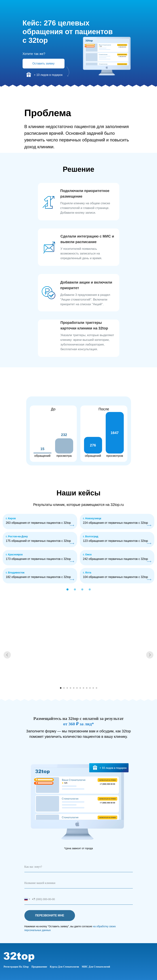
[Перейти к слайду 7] (80, 688)
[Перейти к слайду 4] (70, 688)
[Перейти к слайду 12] (96, 688)
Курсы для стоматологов (64, 967)
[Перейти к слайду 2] (64, 688)
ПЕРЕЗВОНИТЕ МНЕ (55, 916)
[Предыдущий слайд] (7, 655)
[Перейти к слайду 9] (87, 688)
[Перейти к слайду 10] (90, 688)
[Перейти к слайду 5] (74, 688)
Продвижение (39, 967)
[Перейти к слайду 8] (83, 688)
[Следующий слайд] (150, 655)
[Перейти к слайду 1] (61, 688)
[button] (75, 589)
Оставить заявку (43, 63)
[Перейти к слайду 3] (67, 688)
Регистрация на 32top (16, 967)
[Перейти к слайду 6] (77, 688)
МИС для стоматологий (96, 967)
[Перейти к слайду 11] (93, 688)
